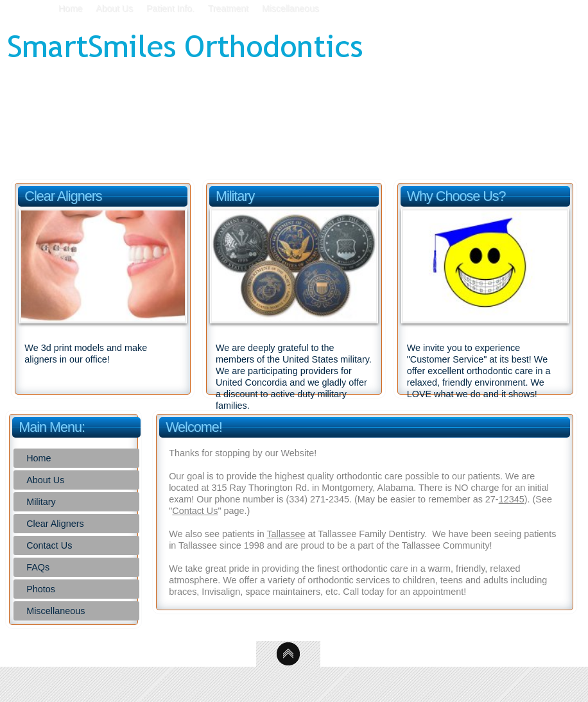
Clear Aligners (55, 524)
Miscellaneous (56, 611)
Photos (41, 589)
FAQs (38, 567)
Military (41, 502)
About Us (45, 480)
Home (39, 458)
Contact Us (49, 545)
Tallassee (286, 534)
